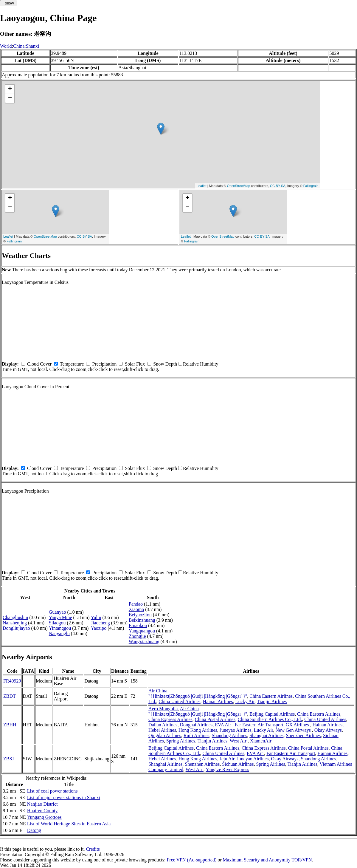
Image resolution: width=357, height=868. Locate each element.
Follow (8, 3)
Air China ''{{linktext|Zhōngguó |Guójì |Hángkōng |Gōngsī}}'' (198, 693)
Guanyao (58, 612)
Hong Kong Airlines (198, 730)
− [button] (10, 98)
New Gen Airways (294, 730)
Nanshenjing (15, 623)
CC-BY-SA (278, 186)
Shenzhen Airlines (303, 735)
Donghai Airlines (196, 725)
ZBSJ (9, 759)
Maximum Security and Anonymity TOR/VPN (267, 860)
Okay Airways (328, 730)
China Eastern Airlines (271, 696)
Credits (93, 849)
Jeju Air (227, 759)
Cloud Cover (39, 364)
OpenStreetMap (239, 186)
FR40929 (12, 681)
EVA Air (223, 725)
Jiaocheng (100, 623)
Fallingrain (311, 186)
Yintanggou (60, 628)
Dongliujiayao (16, 628)
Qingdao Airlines (165, 735)
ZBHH (10, 725)
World (6, 46)
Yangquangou (142, 631)
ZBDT (10, 696)
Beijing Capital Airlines (272, 714)
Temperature (72, 364)
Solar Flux (135, 364)
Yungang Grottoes (44, 817)
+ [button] (10, 89)
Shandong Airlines (230, 735)
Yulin (96, 617)
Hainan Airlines (218, 701)
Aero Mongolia (163, 709)
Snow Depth (165, 364)
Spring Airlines (181, 741)
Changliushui (15, 617)
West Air (239, 741)
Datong (34, 830)
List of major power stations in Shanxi (64, 797)
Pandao (136, 604)
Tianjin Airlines (272, 701)
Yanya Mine (60, 617)
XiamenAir (261, 741)
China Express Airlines (170, 719)
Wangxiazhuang (144, 642)
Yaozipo (99, 628)
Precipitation (104, 364)
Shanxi (32, 46)
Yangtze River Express (227, 769)
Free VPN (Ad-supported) (191, 860)
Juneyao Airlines (236, 730)
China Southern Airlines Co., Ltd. (270, 719)
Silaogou (57, 623)
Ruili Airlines (197, 735)
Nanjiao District (42, 804)
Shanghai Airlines (266, 735)
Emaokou (138, 625)
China (19, 46)
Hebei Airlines (162, 730)
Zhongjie (137, 636)
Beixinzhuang (142, 620)
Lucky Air (245, 701)
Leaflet (202, 186)
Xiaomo (136, 609)
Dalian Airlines (163, 725)
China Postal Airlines (215, 719)
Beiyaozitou (140, 615)
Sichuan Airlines (238, 764)
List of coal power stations (52, 791)
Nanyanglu (59, 633)
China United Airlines (179, 701)
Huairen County (42, 811)
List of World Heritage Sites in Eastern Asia (69, 824)
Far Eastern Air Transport (259, 725)
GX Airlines (298, 725)
